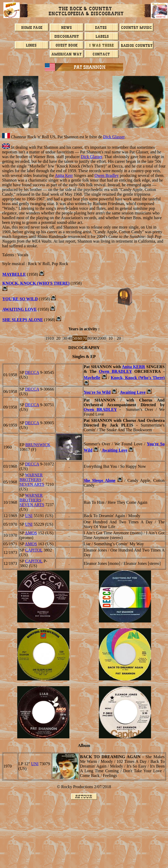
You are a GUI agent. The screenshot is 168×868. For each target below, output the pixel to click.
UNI (29, 516)
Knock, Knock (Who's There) (36, 283)
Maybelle (14, 274)
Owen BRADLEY (115, 371)
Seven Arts (32, 484)
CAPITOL (34, 550)
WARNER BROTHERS (31, 477)
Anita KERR (133, 367)
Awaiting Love (20, 309)
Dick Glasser (114, 137)
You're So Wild (20, 299)
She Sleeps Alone (23, 320)
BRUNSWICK (38, 445)
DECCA (32, 372)
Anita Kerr (64, 175)
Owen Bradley (107, 175)
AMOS (31, 533)
